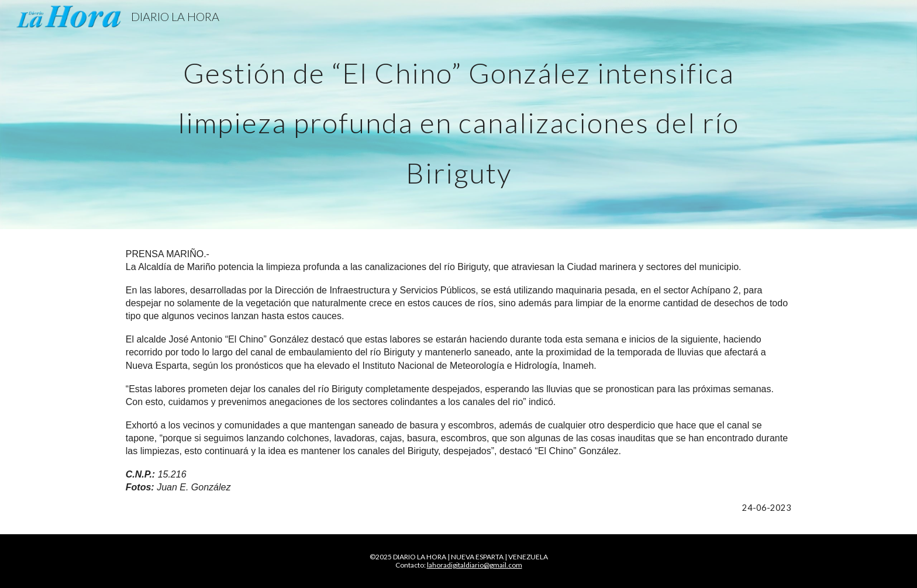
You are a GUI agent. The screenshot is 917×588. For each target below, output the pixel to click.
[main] (458, 115)
